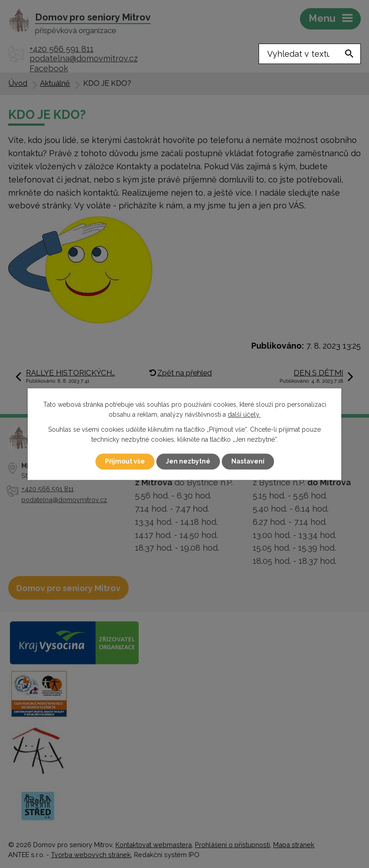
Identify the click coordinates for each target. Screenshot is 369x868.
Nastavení (248, 461)
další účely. (244, 415)
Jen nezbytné (188, 461)
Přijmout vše (125, 461)
